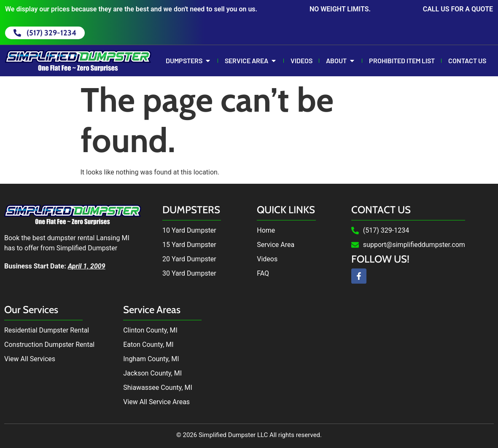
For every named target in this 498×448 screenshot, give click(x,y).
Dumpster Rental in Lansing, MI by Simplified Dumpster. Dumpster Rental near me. (368, 355)
